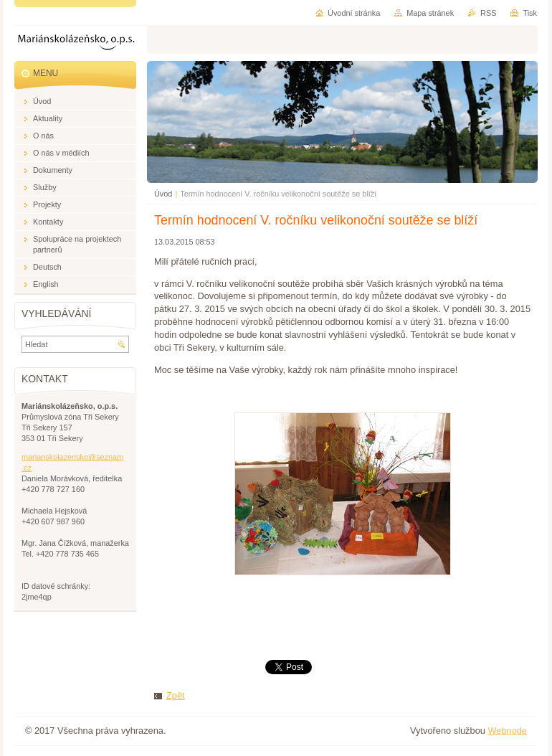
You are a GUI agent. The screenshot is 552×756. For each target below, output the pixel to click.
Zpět (176, 695)
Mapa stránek (430, 13)
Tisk (530, 13)
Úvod (163, 194)
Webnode (507, 731)
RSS (488, 13)
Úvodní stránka (354, 13)
